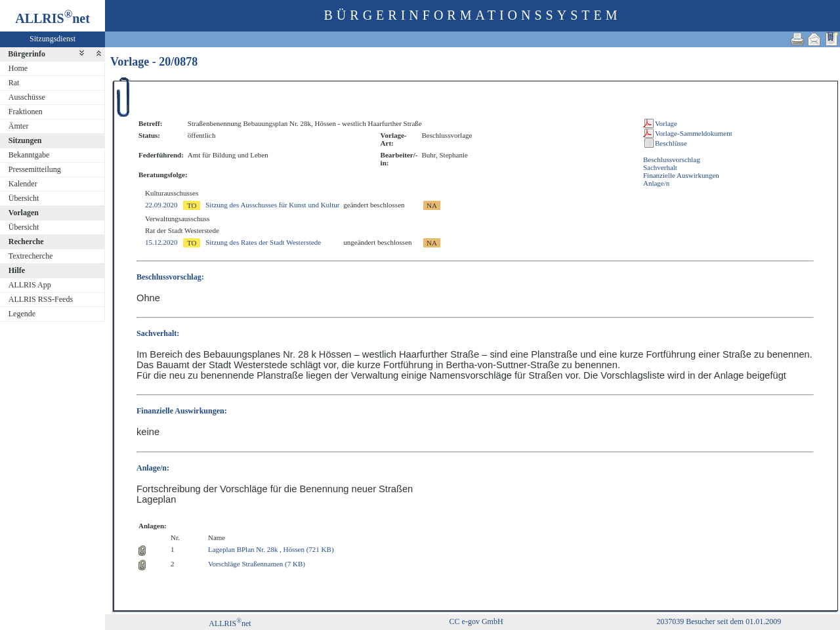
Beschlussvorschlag (672, 159)
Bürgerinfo (27, 54)
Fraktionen (26, 112)
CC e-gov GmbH (476, 621)
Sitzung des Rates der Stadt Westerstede (263, 242)
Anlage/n (656, 183)
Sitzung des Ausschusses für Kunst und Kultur (272, 205)
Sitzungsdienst (52, 39)
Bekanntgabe (29, 155)
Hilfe (17, 270)
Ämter (19, 126)
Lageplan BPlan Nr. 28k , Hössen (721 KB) (271, 549)
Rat (14, 83)
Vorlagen (24, 213)
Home (18, 68)
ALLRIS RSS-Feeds (41, 299)
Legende (22, 314)
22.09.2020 (161, 205)
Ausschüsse (27, 97)
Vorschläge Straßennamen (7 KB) (257, 564)
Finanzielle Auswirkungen (681, 175)
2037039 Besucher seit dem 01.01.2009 (719, 621)
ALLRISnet (230, 623)
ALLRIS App (30, 285)
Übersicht (24, 198)
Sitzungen (25, 140)
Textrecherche (31, 256)
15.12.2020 (161, 242)
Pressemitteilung (35, 169)
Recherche (26, 241)
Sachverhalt (660, 167)
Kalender (23, 184)
